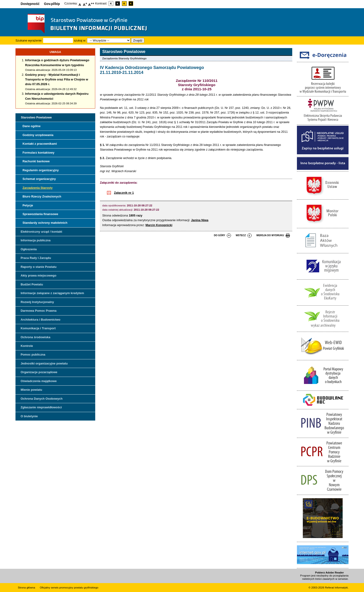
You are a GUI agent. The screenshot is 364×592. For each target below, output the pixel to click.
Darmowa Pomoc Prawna (39, 311)
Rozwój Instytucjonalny (37, 302)
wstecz (241, 235)
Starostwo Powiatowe (36, 117)
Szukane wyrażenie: (29, 40)
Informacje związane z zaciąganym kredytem (52, 293)
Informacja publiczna (36, 240)
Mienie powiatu (31, 390)
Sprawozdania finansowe (40, 214)
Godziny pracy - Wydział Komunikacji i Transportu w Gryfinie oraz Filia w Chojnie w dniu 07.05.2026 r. (57, 80)
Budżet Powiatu (32, 284)
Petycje (28, 205)
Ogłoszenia (29, 249)
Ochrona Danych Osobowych (42, 399)
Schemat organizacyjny (39, 179)
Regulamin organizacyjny (41, 170)
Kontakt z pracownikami (40, 144)
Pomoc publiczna (33, 355)
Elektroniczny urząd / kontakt (41, 232)
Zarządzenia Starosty (38, 188)
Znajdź (138, 40)
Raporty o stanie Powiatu (39, 267)
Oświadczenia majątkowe (39, 381)
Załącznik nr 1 (124, 193)
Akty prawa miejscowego (38, 275)
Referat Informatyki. (337, 588)
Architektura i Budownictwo (40, 320)
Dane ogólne (32, 126)
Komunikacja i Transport (38, 328)
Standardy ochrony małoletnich (45, 223)
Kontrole (27, 346)
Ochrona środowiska (36, 337)
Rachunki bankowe (36, 161)
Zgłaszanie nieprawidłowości (41, 407)
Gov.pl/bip (52, 4)
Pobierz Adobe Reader (330, 573)
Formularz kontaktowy (38, 153)
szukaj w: (80, 40)
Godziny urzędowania (38, 135)
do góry (220, 235)
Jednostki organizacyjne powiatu (44, 363)
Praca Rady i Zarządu (36, 258)
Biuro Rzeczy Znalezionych (42, 196)
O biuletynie (29, 416)
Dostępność (30, 4)
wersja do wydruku (270, 235)
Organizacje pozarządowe (39, 372)
